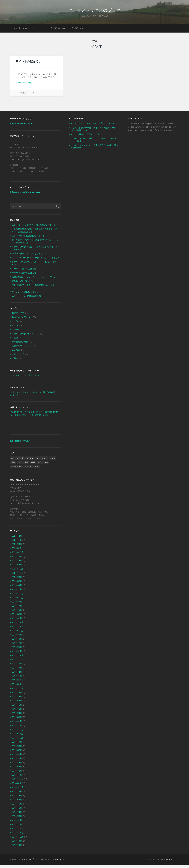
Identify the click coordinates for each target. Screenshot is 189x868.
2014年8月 (17, 799)
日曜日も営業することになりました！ (29, 256)
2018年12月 (17, 625)
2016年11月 (17, 687)
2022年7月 (17, 568)
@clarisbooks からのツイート (24, 444)
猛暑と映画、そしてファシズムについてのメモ (33, 280)
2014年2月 (17, 823)
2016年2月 (17, 724)
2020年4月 (17, 588)
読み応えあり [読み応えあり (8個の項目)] (17, 470)
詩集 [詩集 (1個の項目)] (46, 465)
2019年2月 (17, 621)
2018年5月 (17, 650)
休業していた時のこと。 (23, 284)
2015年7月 (17, 753)
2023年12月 (17, 551)
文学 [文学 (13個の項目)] (26, 465)
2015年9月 (17, 745)
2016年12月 (17, 683)
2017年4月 (17, 675)
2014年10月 (17, 790)
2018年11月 (17, 630)
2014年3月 (17, 819)
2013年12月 (17, 832)
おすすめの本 (18, 316)
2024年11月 (17, 543)
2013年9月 (17, 844)
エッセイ (16, 333)
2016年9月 (17, 696)
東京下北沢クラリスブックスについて (29, 31)
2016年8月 (17, 700)
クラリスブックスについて (24, 337)
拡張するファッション (22, 349)
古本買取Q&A (77, 31)
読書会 (15, 361)
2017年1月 (17, 679)
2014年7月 (17, 803)
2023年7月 (17, 559)
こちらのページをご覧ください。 (25, 378)
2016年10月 (17, 691)
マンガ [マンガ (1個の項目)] (52, 461)
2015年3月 (17, 770)
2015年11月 (17, 737)
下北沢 (15, 341)
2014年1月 (17, 828)
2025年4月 (17, 539)
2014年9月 (17, 795)
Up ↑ (177, 862)
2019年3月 (17, 617)
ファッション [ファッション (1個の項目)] (42, 461)
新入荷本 (16, 353)
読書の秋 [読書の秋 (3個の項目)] (28, 470)
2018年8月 (17, 642)
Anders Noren (165, 862)
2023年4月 (17, 564)
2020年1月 (17, 592)
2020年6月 (17, 584)
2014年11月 (17, 786)
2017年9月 (17, 667)
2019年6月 (17, 613)
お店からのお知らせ (21, 320)
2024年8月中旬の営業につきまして (28, 239)
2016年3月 (17, 720)
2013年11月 (17, 836)
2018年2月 (17, 654)
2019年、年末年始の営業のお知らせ (29, 299)
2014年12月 (17, 782)
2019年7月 (17, 609)
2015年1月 (17, 778)
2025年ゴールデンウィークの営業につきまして (34, 228)
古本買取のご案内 (58, 31)
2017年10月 (17, 663)
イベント (16, 328)
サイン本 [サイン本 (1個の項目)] (20, 461)
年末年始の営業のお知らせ (24, 272)
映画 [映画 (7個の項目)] (33, 465)
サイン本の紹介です (28, 64)
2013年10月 (17, 840)
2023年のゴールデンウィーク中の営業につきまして (36, 261)
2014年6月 (17, 807)
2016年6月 (17, 708)
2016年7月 (17, 704)
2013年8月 (17, 848)
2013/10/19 (23, 95)
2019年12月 (17, 597)
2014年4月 (17, 815)
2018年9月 (17, 638)
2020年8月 (17, 580)
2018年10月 (17, 634)
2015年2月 (17, 774)
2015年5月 (17, 762)
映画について (18, 357)
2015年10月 (17, 741)
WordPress (58, 862)
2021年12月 (17, 572)
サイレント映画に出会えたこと (26, 295)
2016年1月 (17, 728)
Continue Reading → (25, 85)
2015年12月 (17, 733)
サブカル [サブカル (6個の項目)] (30, 461)
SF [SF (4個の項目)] (12, 461)
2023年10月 (17, 555)
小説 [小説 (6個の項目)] (20, 465)
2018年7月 (17, 646)
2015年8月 (17, 749)
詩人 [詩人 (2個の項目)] (40, 465)
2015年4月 (17, 766)
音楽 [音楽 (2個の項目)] (37, 470)
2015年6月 (17, 757)
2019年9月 (17, 605)
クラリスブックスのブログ (94, 11)
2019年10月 (17, 601)
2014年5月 (17, 811)
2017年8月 (17, 671)
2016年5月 (17, 712)
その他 (15, 324)
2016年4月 (17, 716)
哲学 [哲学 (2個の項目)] (13, 465)
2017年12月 (17, 658)
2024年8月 (17, 547)
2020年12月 (17, 576)
